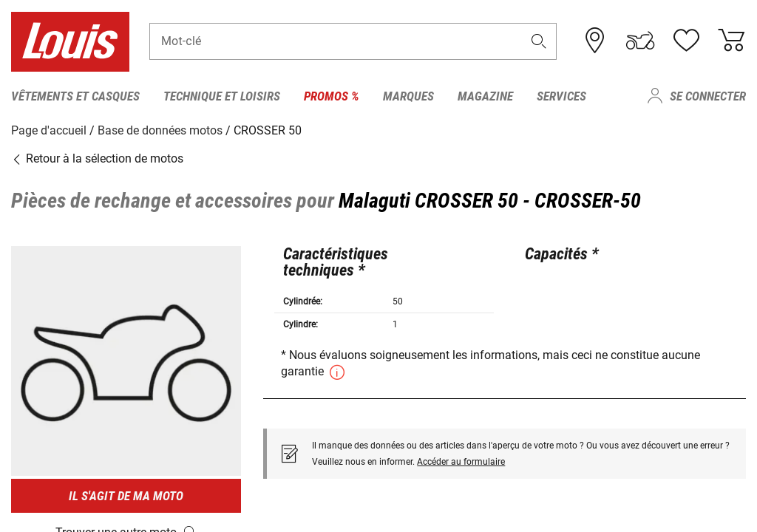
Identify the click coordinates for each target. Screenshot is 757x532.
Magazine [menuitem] (485, 96)
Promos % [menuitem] (332, 96)
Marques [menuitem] (408, 96)
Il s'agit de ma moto (126, 496)
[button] (539, 42)
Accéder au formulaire (461, 461)
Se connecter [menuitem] (708, 96)
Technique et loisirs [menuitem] (222, 96)
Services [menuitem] (561, 96)
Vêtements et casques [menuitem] (75, 96)
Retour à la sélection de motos (97, 158)
